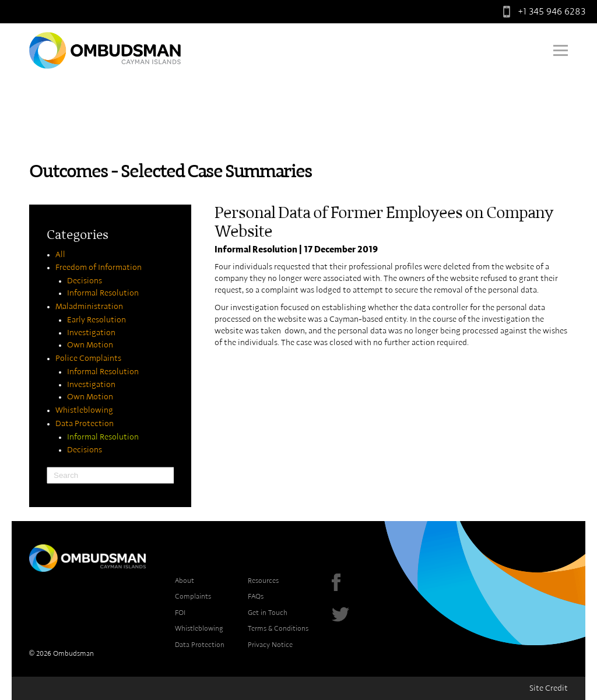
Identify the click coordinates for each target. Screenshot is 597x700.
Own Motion (90, 345)
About (185, 581)
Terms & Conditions (278, 628)
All (60, 255)
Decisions (85, 281)
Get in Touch (268, 613)
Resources (263, 581)
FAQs (256, 596)
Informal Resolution (103, 293)
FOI (180, 613)
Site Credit (549, 688)
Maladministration (89, 307)
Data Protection (85, 424)
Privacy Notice (270, 645)
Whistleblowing (84, 410)
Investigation (91, 333)
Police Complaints (88, 358)
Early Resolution (96, 320)
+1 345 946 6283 (542, 12)
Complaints (193, 596)
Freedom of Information (99, 268)
